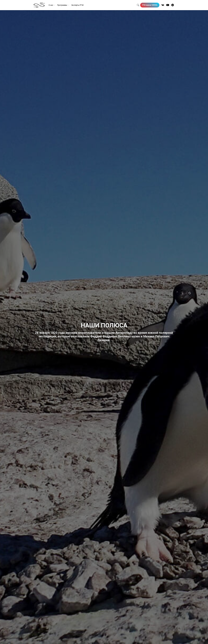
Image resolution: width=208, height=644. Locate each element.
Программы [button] (62, 5)
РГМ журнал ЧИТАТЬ (150, 5)
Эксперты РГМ (77, 5)
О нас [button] (51, 5)
